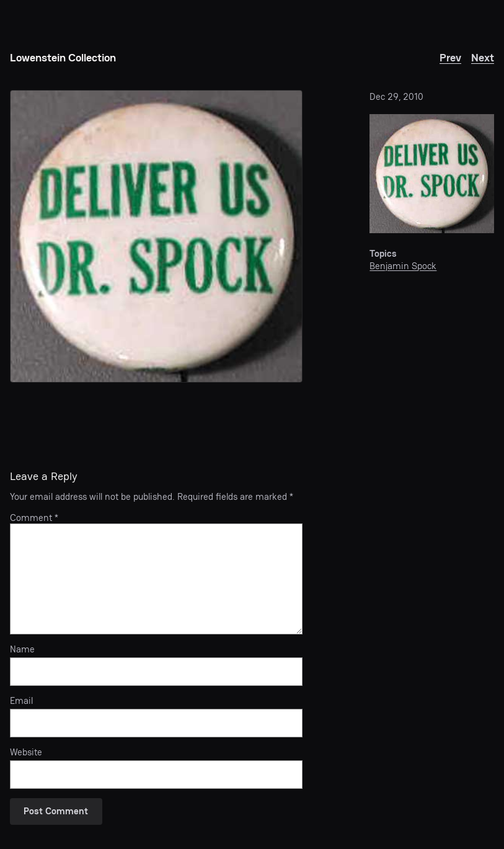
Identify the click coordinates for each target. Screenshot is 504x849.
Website (26, 752)
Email (21, 701)
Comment (34, 518)
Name (22, 649)
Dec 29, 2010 (396, 96)
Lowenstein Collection (63, 57)
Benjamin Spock (403, 266)
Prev (450, 57)
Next (483, 57)
